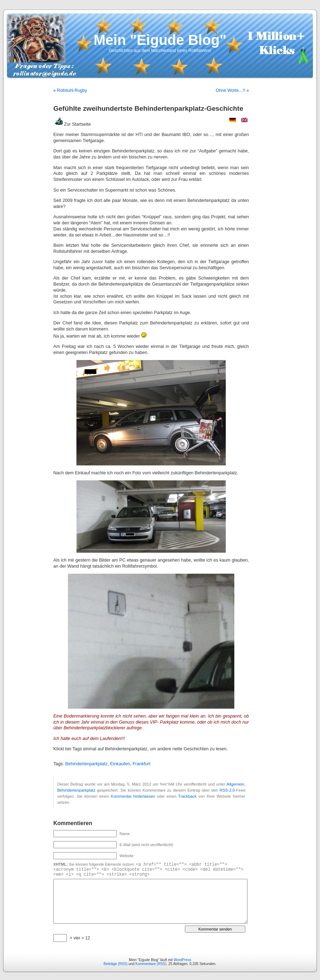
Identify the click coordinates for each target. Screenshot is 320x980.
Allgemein (235, 784)
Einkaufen (120, 764)
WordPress (182, 960)
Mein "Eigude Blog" (160, 40)
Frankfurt (142, 764)
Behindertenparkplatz (87, 764)
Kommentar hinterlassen (133, 796)
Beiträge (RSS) (115, 964)
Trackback (187, 796)
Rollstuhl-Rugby (72, 90)
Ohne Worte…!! (231, 90)
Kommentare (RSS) (151, 964)
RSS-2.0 (227, 790)
